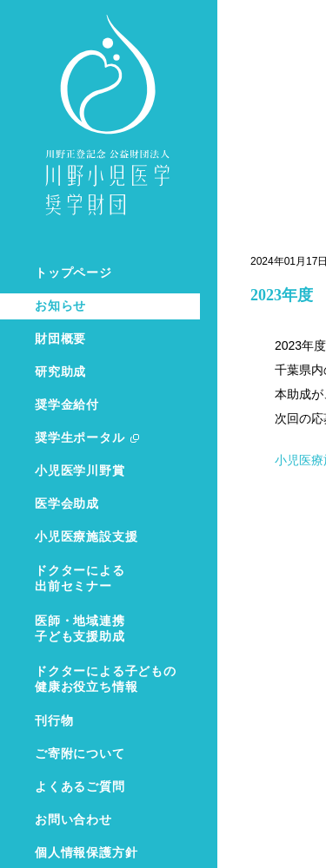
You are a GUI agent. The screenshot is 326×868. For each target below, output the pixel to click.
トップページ (73, 273)
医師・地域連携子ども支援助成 (80, 629)
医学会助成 (67, 504)
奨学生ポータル (80, 438)
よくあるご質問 (80, 787)
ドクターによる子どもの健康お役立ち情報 (106, 679)
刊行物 (54, 721)
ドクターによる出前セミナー (80, 579)
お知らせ (60, 306)
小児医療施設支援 (86, 537)
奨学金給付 (67, 405)
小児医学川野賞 (80, 471)
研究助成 (60, 372)
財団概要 (60, 339)
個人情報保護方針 (86, 853)
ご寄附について (80, 754)
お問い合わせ (73, 820)
